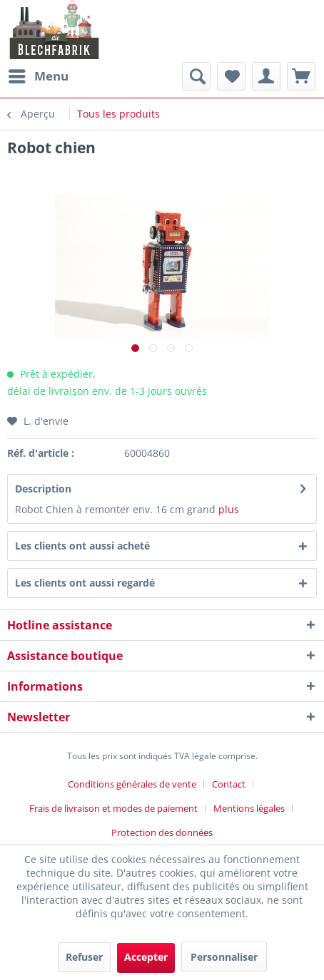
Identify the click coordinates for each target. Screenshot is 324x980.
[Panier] (301, 76)
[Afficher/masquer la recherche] (196, 76)
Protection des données (162, 832)
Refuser (84, 957)
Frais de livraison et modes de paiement (113, 808)
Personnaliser (224, 957)
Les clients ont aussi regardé (85, 583)
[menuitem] (38, 76)
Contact (229, 784)
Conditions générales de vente (132, 784)
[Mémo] (231, 76)
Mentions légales (249, 808)
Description (43, 489)
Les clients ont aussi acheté (82, 546)
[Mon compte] (266, 76)
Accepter (146, 957)
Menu (39, 74)
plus (229, 509)
